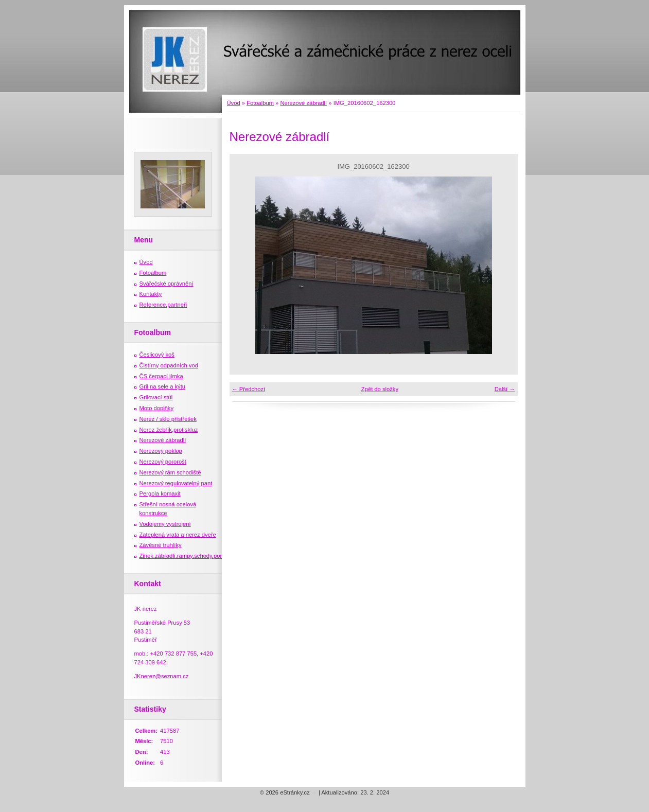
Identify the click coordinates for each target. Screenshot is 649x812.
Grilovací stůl (156, 397)
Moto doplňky (157, 408)
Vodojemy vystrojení (165, 524)
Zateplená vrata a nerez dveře (178, 535)
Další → (505, 389)
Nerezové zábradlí (303, 103)
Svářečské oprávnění (166, 284)
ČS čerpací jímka (161, 376)
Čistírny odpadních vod (169, 365)
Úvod (234, 103)
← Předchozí (249, 389)
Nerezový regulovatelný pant (176, 483)
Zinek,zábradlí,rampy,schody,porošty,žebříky (196, 556)
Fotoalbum (260, 103)
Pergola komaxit (160, 493)
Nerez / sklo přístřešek (168, 419)
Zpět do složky (380, 389)
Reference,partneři (163, 305)
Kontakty (151, 294)
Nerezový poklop (161, 451)
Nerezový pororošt (163, 462)
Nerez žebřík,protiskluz (169, 430)
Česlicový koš (157, 355)
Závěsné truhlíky (161, 545)
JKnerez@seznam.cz (162, 676)
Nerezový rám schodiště (170, 472)
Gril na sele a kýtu (163, 386)
